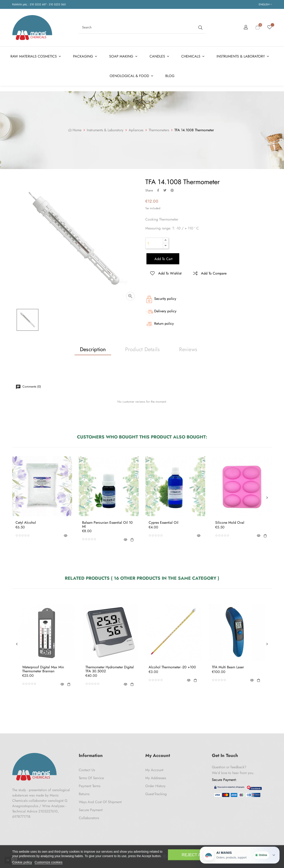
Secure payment (91, 810)
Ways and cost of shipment (100, 802)
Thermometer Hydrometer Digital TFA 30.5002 (110, 669)
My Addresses (156, 778)
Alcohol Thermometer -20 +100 (172, 667)
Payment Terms (90, 786)
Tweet (165, 190)
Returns (84, 794)
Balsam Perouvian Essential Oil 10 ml (107, 525)
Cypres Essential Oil (164, 523)
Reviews (188, 349)
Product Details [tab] (143, 349)
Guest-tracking (156, 794)
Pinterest (172, 190)
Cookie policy (22, 862)
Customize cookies (49, 862)
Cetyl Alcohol (26, 523)
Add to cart (163, 259)
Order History (155, 786)
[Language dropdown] (265, 4)
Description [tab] (93, 349)
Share (158, 190)
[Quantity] (154, 243)
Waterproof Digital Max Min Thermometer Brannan (43, 669)
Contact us (87, 770)
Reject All (193, 855)
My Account (154, 770)
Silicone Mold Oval (230, 523)
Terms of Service (91, 778)
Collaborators (89, 818)
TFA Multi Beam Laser (228, 667)
